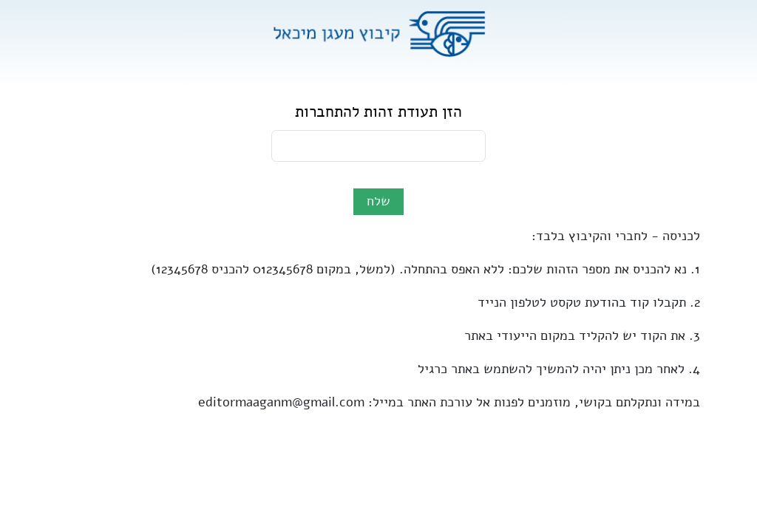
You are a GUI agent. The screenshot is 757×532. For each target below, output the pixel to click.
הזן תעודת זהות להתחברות (378, 112)
